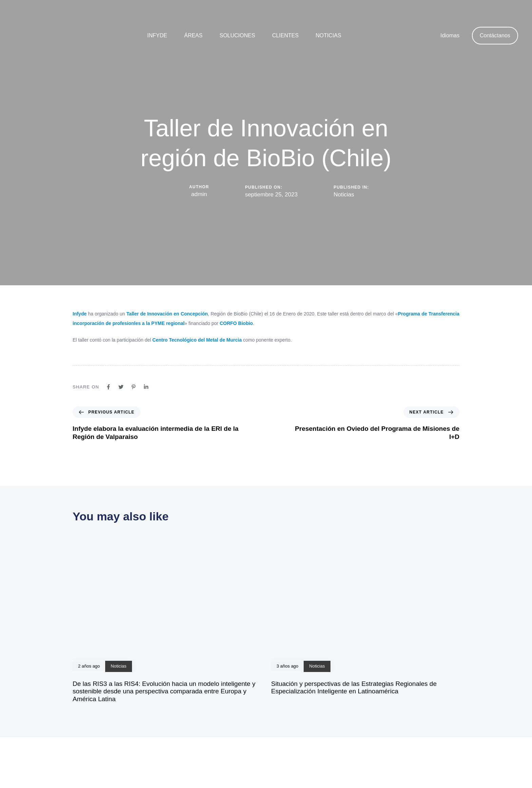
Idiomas (450, 35)
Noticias (328, 35)
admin (199, 194)
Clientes (285, 35)
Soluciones (237, 35)
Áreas (193, 35)
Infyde (157, 35)
